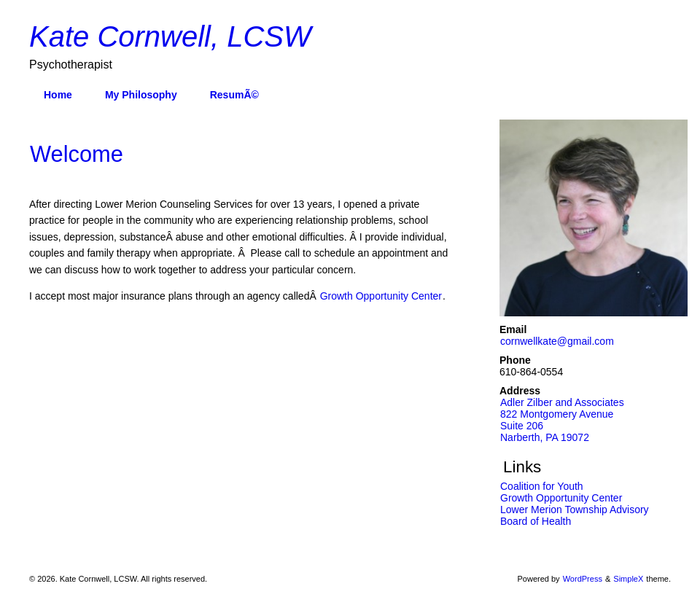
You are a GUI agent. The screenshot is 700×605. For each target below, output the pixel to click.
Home (58, 95)
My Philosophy (141, 95)
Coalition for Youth (542, 486)
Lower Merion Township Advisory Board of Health (575, 515)
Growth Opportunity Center (381, 296)
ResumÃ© (234, 95)
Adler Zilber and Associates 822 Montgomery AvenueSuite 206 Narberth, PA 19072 (562, 420)
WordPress (583, 579)
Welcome (77, 154)
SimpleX (628, 579)
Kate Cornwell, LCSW (170, 36)
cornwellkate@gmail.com (557, 341)
